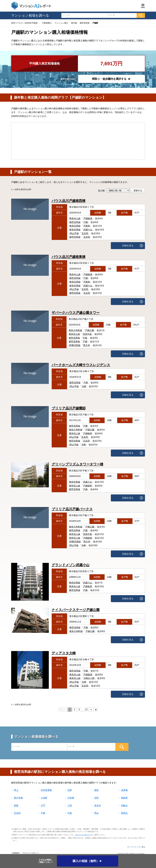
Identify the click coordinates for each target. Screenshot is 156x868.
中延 (85, 338)
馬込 (96, 813)
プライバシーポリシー (83, 835)
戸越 (86, 222)
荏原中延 (87, 334)
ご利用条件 (15, 853)
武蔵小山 (88, 230)
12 (86, 710)
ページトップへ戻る (137, 847)
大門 (43, 805)
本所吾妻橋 (46, 790)
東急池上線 (75, 218)
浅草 (70, 790)
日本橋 (71, 798)
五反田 (85, 233)
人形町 (44, 798)
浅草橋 (124, 790)
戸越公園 (90, 330)
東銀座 (124, 798)
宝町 (96, 798)
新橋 (16, 805)
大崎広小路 (89, 678)
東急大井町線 (75, 330)
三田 (70, 805)
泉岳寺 (98, 805)
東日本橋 (18, 798)
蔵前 (96, 790)
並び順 (101, 191)
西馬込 (124, 813)
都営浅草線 (75, 222)
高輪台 (124, 805)
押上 (16, 790)
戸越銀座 (88, 218)
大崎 (84, 386)
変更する (138, 190)
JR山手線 (74, 233)
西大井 (87, 345)
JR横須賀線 (75, 345)
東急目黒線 (75, 226)
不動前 (87, 226)
